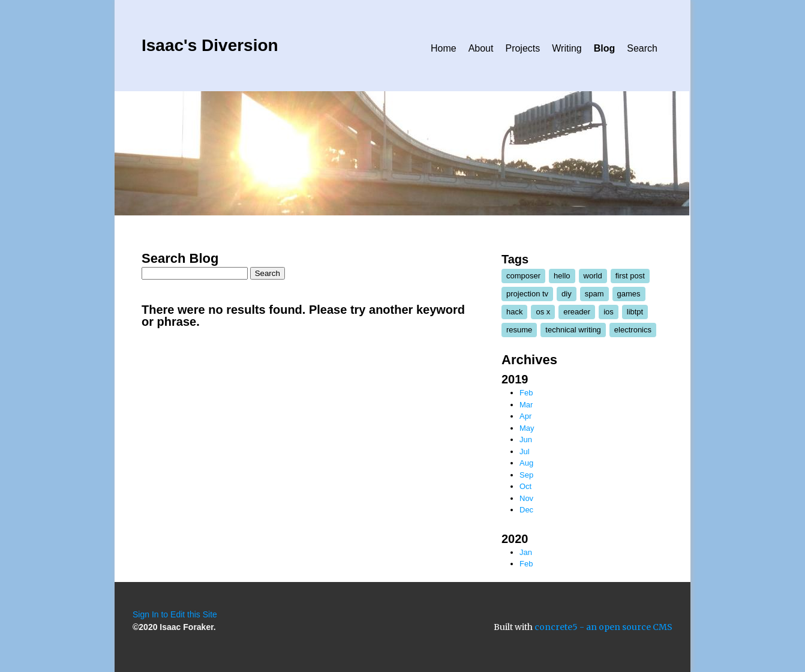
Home (444, 48)
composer (523, 276)
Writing (567, 48)
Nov (526, 498)
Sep (526, 475)
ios (609, 312)
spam (594, 294)
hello (562, 276)
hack (514, 312)
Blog (605, 48)
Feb (526, 393)
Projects (522, 48)
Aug (526, 463)
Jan (526, 552)
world (593, 276)
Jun (526, 439)
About (481, 48)
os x (543, 312)
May (527, 428)
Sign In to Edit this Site (175, 614)
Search (642, 48)
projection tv (527, 294)
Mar (526, 405)
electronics (633, 330)
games (629, 294)
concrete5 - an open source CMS (603, 627)
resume (519, 330)
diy (567, 294)
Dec (526, 510)
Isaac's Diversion (210, 45)
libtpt (635, 312)
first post (630, 276)
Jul (525, 451)
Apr (525, 416)
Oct (525, 486)
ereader (577, 312)
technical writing (573, 330)
